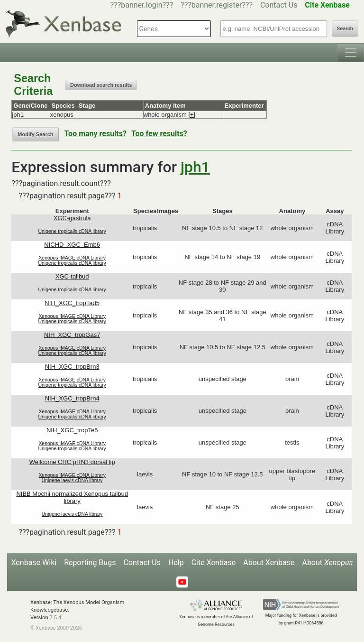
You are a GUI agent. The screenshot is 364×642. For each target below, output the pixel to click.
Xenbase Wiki (34, 563)
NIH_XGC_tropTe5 (72, 430)
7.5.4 (55, 618)
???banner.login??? (142, 5)
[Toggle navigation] (351, 53)
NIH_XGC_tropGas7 (72, 335)
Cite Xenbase (214, 563)
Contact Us (279, 5)
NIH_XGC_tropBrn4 (72, 398)
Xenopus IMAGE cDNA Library (72, 258)
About (327, 563)
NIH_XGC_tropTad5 (72, 303)
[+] (192, 115)
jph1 (195, 167)
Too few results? (159, 134)
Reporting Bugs (90, 563)
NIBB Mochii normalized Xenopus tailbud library (72, 497)
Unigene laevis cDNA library (72, 480)
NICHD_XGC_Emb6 (72, 245)
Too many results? (96, 134)
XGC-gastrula (72, 218)
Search (345, 29)
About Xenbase (269, 563)
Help (176, 563)
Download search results (101, 85)
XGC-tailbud (72, 276)
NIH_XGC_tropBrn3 (72, 367)
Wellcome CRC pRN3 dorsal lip (72, 462)
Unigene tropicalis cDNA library (72, 231)
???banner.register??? (217, 5)
